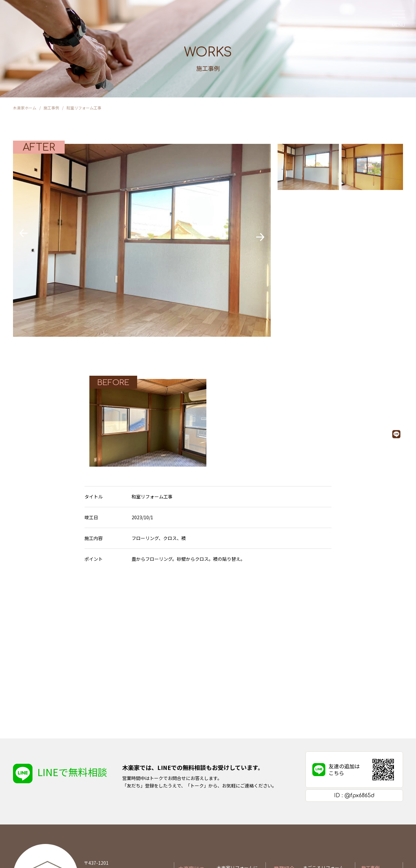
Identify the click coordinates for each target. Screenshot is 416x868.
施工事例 (370, 784)
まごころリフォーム (323, 784)
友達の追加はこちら (344, 686)
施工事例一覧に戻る (208, 597)
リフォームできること (326, 792)
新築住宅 (312, 813)
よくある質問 (230, 813)
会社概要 (226, 802)
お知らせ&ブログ (379, 795)
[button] (24, 233)
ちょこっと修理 (319, 802)
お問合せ (370, 806)
